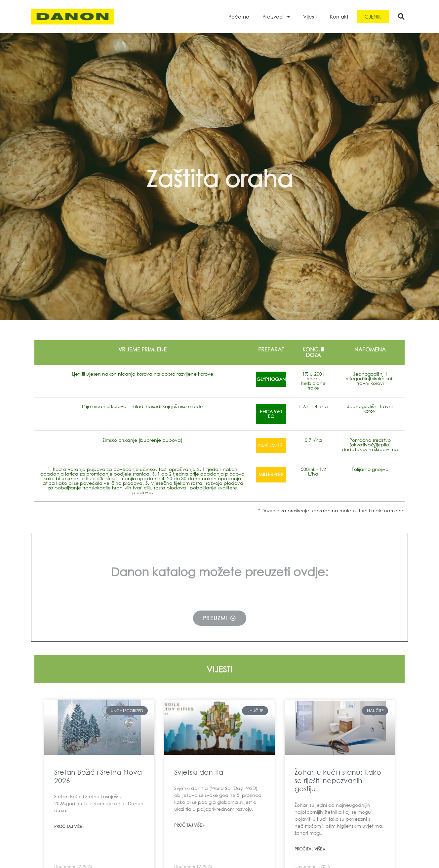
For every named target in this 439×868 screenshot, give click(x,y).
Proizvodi (276, 17)
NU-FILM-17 (271, 445)
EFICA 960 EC (271, 414)
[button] (401, 17)
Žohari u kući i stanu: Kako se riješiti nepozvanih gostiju (338, 780)
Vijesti (310, 17)
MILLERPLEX (271, 474)
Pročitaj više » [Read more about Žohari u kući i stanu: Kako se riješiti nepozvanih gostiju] (310, 849)
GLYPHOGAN (271, 379)
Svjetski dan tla (199, 772)
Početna (239, 17)
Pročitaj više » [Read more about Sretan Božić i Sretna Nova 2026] (69, 826)
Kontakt (339, 17)
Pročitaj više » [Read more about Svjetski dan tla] (189, 825)
